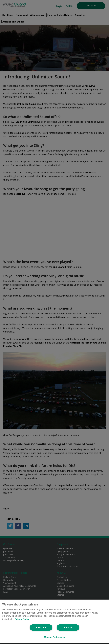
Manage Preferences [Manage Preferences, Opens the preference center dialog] (55, 637)
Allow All (68, 628)
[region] (54, 621)
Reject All (41, 628)
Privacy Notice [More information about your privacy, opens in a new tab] (22, 619)
